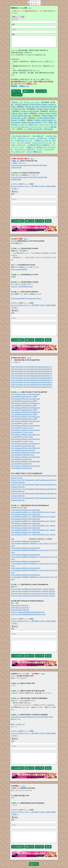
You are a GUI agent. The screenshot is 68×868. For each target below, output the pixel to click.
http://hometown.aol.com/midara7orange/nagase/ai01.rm (32, 367)
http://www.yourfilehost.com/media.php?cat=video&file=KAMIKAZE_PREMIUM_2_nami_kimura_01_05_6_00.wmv (34, 570)
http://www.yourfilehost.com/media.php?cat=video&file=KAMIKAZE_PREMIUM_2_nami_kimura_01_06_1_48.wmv (34, 577)
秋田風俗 (38, 105)
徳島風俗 (46, 118)
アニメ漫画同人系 (30, 125)
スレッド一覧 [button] (41, 91)
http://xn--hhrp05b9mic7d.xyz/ (22, 287)
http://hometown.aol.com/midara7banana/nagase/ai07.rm (32, 380)
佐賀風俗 (44, 120)
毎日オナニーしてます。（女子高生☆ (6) (33, 138)
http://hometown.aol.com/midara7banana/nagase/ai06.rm (32, 378)
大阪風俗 (41, 113)
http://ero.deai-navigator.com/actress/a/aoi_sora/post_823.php (33, 593)
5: (49, 138)
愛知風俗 (52, 111)
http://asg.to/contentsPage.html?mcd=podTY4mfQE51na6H (32, 717)
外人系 (21, 127)
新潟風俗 (40, 109)
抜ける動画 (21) (39, 136)
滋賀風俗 (20, 116)
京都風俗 (47, 113)
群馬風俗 (16, 109)
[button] (34, 864)
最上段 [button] (48, 221)
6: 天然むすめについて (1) (23, 141)
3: (46, 136)
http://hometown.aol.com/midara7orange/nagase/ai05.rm (32, 376)
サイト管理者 (28, 129)
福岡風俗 (37, 120)
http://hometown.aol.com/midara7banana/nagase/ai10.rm (32, 387)
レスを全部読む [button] (18, 221)
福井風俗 (36, 111)
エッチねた (40, 125)
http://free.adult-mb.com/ (20, 610)
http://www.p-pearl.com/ (20, 605)
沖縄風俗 (38, 122)
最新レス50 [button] (29, 221)
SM (52, 125)
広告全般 (36, 129)
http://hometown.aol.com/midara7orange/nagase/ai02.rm (32, 369)
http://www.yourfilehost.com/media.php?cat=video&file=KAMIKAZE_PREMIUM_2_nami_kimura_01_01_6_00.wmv (34, 543)
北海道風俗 (18, 105)
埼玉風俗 (49, 107)
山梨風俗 (52, 109)
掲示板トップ (17, 102)
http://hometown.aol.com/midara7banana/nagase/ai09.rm (32, 385)
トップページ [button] (17, 95)
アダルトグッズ (29, 127)
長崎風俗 (50, 120)
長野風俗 (46, 109)
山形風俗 (51, 105)
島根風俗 (50, 116)
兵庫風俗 (54, 113)
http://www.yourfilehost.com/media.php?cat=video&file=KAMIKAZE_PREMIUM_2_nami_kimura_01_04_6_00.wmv (34, 564)
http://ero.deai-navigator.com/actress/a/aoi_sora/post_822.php (33, 591)
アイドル (47, 127)
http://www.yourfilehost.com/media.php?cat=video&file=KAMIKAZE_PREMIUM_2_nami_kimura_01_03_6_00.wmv (34, 557)
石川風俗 (30, 111)
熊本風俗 (17, 122)
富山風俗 (23, 111)
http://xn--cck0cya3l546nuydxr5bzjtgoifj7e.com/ (28, 612)
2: (32, 136)
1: (12, 136)
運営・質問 (43, 129)
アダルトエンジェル (32, 102)
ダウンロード (39, 127)
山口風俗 (24, 118)
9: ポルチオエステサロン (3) (42, 143)
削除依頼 (50, 129)
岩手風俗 (32, 105)
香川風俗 (40, 118)
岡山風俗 (17, 118)
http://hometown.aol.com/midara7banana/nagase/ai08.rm (32, 382)
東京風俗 (28, 107)
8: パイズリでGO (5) (24, 143)
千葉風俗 (43, 107)
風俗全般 (53, 127)
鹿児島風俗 (31, 122)
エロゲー (47, 125)
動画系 (15, 125)
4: (18, 138)
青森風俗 (25, 105)
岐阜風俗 (19, 113)
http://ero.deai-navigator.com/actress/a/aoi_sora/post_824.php (33, 596)
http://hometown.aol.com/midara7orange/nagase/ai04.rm (32, 373)
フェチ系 (21, 125)
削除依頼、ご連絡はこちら (20, 86)
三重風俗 (25, 113)
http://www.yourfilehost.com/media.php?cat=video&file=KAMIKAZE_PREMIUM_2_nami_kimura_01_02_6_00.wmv (34, 550)
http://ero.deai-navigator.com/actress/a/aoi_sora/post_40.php (33, 589)
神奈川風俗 (35, 107)
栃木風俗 (22, 109)
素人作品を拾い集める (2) (21, 136)
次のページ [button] (16, 91)
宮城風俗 (44, 105)
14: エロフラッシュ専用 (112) (25, 149)
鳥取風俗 (44, 116)
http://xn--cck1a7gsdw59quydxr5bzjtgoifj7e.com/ (28, 614)
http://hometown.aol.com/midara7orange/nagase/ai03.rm (32, 371)
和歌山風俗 (28, 116)
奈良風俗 (14, 116)
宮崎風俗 (24, 122)
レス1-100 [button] (40, 221)
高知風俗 (14, 120)
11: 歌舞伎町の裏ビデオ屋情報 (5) (38, 145)
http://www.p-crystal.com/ (20, 608)
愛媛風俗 (52, 118)
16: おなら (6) (49, 149)
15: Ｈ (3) (40, 149)
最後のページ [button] (28, 91)
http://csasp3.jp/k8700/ (19, 269)
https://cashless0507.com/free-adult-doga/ (26, 298)
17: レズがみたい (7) (18, 152)
